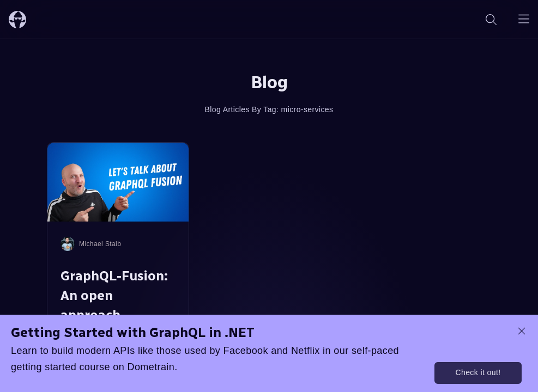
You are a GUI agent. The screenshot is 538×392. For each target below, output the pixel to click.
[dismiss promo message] (522, 331)
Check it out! (478, 372)
